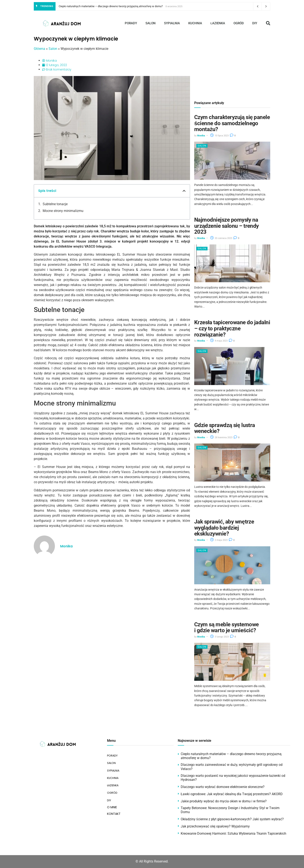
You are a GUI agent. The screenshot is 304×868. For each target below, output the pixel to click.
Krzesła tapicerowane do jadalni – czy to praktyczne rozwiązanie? (232, 328)
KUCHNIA (195, 23)
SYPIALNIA (172, 23)
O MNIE (112, 802)
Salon (53, 49)
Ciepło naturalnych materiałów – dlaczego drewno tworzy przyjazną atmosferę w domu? (111, 6)
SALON (151, 23)
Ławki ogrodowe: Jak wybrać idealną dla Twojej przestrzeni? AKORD (232, 794)
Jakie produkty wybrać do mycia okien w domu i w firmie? (224, 801)
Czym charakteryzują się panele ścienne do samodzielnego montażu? (232, 123)
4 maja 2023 (219, 341)
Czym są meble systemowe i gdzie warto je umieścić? (227, 627)
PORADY (131, 23)
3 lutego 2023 (220, 637)
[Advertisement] (232, 65)
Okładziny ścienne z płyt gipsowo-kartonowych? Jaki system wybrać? (232, 819)
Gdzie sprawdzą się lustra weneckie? (225, 428)
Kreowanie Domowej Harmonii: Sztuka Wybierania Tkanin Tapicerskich (233, 833)
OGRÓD (239, 23)
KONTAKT (114, 808)
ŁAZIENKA (218, 23)
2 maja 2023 (219, 540)
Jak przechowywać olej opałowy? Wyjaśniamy (215, 826)
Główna (39, 49)
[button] (268, 23)
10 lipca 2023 (219, 136)
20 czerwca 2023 (221, 238)
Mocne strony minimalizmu (63, 211)
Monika (201, 136)
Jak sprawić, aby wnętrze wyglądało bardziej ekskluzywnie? (224, 528)
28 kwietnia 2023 (221, 437)
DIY (255, 23)
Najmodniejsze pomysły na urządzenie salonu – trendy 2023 (227, 226)
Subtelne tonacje (55, 204)
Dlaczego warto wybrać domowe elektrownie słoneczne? (223, 787)
